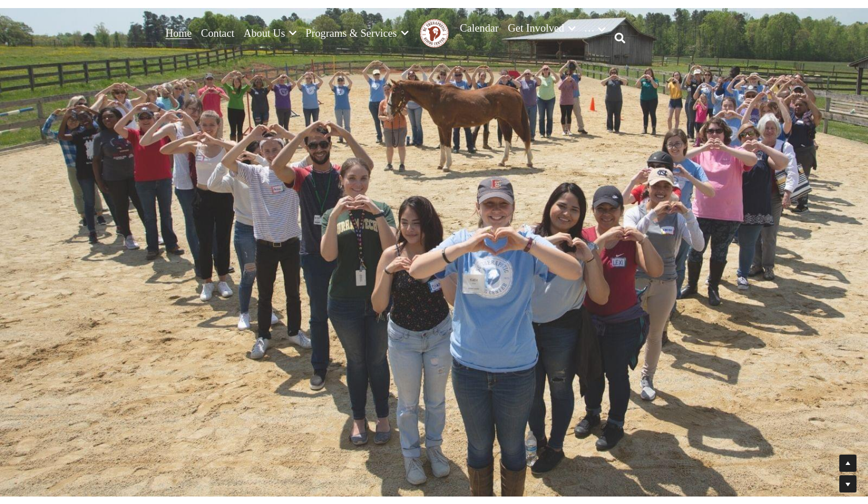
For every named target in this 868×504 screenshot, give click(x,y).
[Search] (620, 39)
